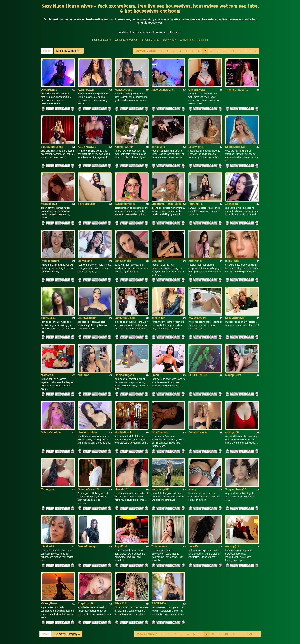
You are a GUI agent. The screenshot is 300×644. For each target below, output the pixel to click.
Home (47, 51)
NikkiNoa (84, 351)
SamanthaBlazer (125, 298)
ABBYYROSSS (87, 139)
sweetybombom (125, 192)
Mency (193, 458)
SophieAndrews (235, 139)
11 (233, 51)
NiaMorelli (47, 351)
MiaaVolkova (49, 192)
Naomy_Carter (124, 139)
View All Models (145, 51)
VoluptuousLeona (52, 139)
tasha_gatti (232, 245)
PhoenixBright (50, 245)
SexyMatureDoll (235, 298)
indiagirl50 (232, 404)
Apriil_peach (86, 86)
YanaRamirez (160, 404)
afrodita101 (122, 458)
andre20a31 (48, 298)
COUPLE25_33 (198, 351)
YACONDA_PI (197, 298)
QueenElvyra (197, 86)
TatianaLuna (159, 511)
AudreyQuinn (234, 511)
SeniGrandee (123, 245)
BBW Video (169, 40)
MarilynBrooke (124, 404)
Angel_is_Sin (86, 564)
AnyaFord (121, 511)
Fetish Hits (180, 638)
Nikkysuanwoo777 (163, 86)
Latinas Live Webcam (126, 40)
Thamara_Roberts (237, 86)
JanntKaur (158, 298)
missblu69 (47, 511)
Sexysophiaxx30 (236, 458)
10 (225, 51)
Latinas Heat (186, 40)
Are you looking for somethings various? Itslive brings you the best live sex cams (150, 611)
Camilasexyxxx (198, 404)
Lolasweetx (195, 139)
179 (248, 51)
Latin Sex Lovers (101, 40)
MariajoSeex (233, 351)
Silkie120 (120, 564)
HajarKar (194, 511)
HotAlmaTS (195, 192)
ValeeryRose (49, 564)
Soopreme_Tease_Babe (167, 192)
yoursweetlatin (87, 298)
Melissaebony (123, 86)
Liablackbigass (124, 351)
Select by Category (69, 51)
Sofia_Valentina (51, 404)
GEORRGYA (159, 564)
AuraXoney (195, 245)
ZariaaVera (158, 139)
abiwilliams (85, 245)
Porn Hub (203, 40)
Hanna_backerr (87, 404)
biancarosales (87, 192)
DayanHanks (49, 86)
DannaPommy (87, 511)
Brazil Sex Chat (151, 40)
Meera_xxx (48, 458)
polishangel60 (160, 458)
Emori (155, 351)
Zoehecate (232, 192)
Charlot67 (158, 245)
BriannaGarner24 (89, 458)
